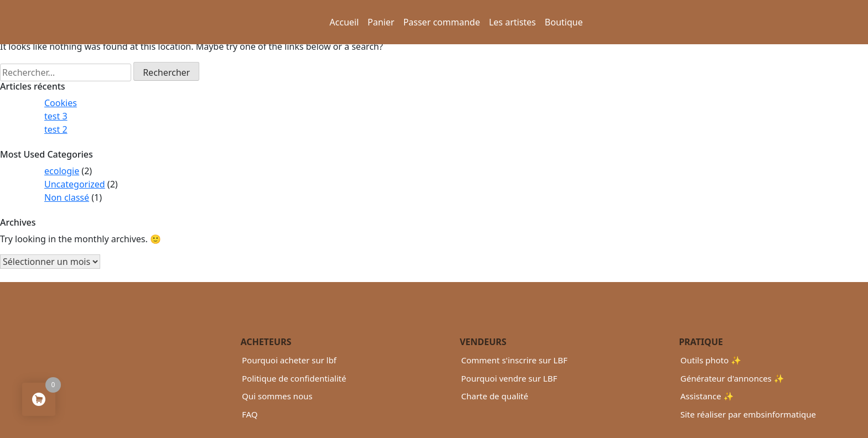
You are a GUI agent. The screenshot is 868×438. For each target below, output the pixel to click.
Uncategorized (75, 184)
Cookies (61, 103)
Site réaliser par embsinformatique (748, 414)
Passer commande (441, 22)
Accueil (344, 22)
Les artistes (512, 22)
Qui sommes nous (277, 396)
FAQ (250, 414)
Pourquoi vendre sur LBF (509, 378)
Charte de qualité (495, 396)
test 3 (56, 116)
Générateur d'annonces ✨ (732, 378)
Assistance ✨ (707, 396)
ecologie (62, 171)
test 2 (56, 129)
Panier (381, 22)
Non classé (67, 197)
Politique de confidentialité (294, 378)
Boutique (564, 22)
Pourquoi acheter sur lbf (289, 360)
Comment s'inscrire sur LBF (514, 360)
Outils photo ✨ (711, 360)
